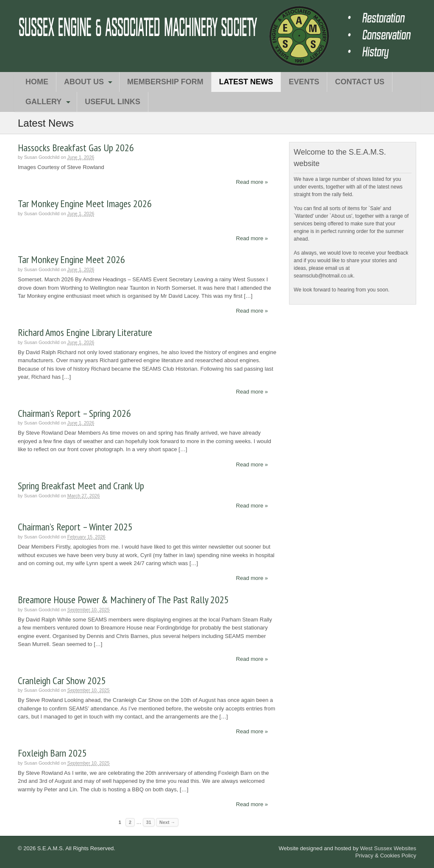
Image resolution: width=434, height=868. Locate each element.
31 (149, 822)
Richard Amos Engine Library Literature (85, 332)
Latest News (246, 82)
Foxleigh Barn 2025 (52, 753)
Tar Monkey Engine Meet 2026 (71, 259)
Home (37, 82)
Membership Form (165, 82)
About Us (84, 82)
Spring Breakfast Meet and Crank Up (81, 486)
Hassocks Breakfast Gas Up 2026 (76, 148)
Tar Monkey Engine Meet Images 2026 (85, 204)
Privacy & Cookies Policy (386, 856)
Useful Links (113, 102)
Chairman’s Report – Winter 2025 (75, 527)
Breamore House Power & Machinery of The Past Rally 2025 (123, 600)
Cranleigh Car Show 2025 (62, 681)
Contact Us (360, 82)
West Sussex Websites (388, 848)
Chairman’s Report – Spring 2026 (74, 413)
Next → (167, 822)
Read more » (252, 182)
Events (304, 82)
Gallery (43, 102)
